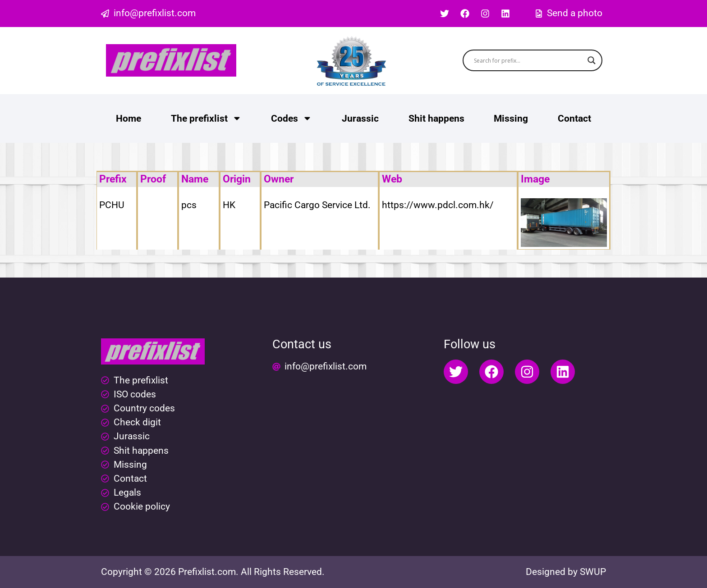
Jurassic (360, 119)
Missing (511, 119)
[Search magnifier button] (592, 60)
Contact (574, 119)
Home (129, 119)
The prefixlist (206, 118)
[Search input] (529, 60)
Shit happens (436, 119)
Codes (292, 118)
